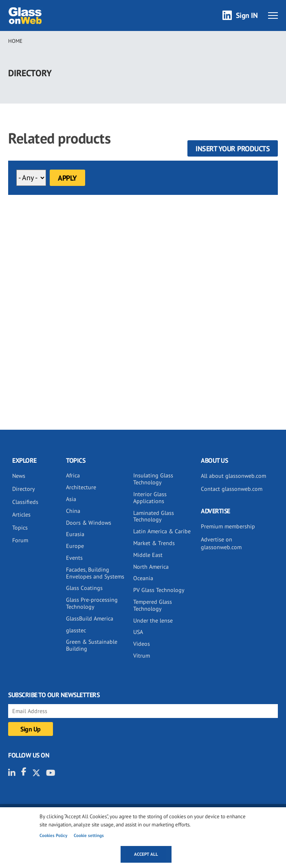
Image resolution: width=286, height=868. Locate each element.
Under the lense (153, 621)
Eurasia (75, 534)
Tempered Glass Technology (153, 605)
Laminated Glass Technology (154, 516)
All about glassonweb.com (233, 476)
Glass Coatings (84, 588)
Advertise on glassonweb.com (221, 543)
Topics (20, 528)
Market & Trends (154, 543)
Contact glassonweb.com (232, 489)
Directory (24, 489)
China (73, 511)
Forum (20, 540)
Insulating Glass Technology (153, 479)
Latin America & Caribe (162, 531)
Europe (75, 546)
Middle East (148, 555)
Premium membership (228, 526)
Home (15, 41)
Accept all (146, 854)
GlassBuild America (90, 618)
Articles (21, 515)
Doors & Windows (89, 523)
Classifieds (25, 502)
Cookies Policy (53, 835)
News (19, 476)
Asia (71, 499)
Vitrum (142, 656)
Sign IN (247, 15)
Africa (73, 475)
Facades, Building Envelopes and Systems (95, 573)
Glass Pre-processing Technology (92, 603)
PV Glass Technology (159, 590)
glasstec (76, 630)
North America (151, 567)
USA (138, 632)
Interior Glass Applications (150, 498)
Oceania (143, 578)
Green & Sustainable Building (92, 645)
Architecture (81, 487)
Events (74, 558)
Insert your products (233, 149)
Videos (142, 644)
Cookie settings (89, 835)
